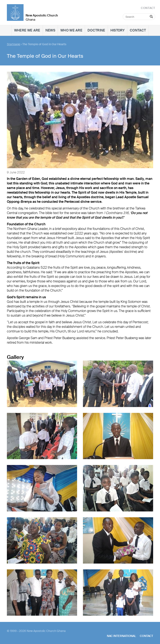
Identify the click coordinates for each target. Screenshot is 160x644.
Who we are (71, 30)
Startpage (14, 44)
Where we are (27, 30)
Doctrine (96, 30)
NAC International (121, 636)
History (117, 30)
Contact (138, 30)
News (50, 30)
